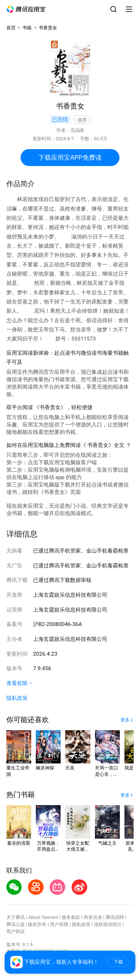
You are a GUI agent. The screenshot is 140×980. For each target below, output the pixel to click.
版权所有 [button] (37, 924)
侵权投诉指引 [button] (108, 924)
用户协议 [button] (16, 931)
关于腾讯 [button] (16, 917)
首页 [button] (11, 28)
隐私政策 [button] (17, 698)
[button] (26, 9)
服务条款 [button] (71, 917)
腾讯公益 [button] (16, 924)
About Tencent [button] (43, 917)
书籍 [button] (27, 28)
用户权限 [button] (59, 924)
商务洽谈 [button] (93, 917)
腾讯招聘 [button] (115, 917)
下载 (118, 962)
